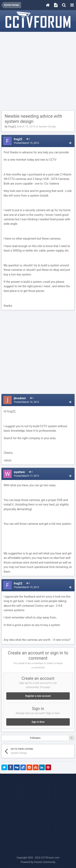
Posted (26, 143)
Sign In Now (38, 722)
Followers (35, 738)
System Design (47, 126)
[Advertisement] (38, 71)
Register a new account (38, 696)
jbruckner (20, 398)
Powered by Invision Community (38, 862)
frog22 (12, 126)
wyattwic (19, 472)
